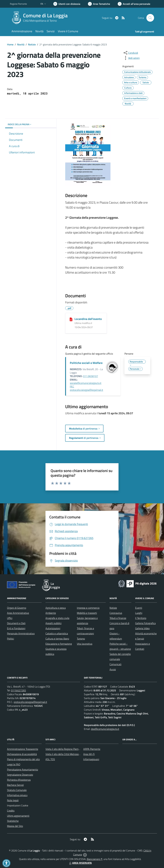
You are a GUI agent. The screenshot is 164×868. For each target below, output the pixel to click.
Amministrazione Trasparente (23, 749)
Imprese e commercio (88, 608)
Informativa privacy (17, 795)
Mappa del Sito (15, 826)
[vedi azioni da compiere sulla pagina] (131, 58)
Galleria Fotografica (145, 623)
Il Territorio (141, 618)
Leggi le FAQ (14, 764)
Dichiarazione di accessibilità (22, 754)
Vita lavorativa (85, 644)
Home (10, 44)
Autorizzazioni (53, 628)
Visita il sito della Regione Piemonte (64, 749)
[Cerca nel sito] (150, 18)
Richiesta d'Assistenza (19, 780)
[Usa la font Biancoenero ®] (67, 4)
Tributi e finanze (118, 618)
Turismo (81, 639)
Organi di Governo (17, 608)
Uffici (10, 618)
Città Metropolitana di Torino (40, 21)
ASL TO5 (50, 759)
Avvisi (113, 669)
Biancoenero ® (95, 859)
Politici (10, 639)
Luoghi (139, 613)
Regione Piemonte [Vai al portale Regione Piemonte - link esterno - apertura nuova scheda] (18, 4)
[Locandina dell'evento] (71, 319)
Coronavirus (116, 613)
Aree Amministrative (18, 613)
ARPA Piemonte (92, 749)
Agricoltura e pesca (56, 608)
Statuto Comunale (17, 790)
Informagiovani (91, 759)
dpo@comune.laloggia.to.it (105, 729)
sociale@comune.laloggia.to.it (86, 383)
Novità (21, 44)
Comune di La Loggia (45, 15)
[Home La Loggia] (41, 18)
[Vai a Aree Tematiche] (99, 4)
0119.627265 (18, 690)
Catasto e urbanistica (57, 633)
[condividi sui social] (131, 53)
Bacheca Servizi (15, 785)
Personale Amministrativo (21, 633)
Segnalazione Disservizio (20, 775)
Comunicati (115, 664)
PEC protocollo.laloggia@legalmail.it (86, 388)
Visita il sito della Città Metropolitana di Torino (70, 754)
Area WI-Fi (89, 754)
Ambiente (51, 613)
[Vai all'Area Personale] (134, 4)
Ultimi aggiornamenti (18, 816)
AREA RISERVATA (80, 863)
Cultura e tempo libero (57, 639)
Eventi (139, 608)
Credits (11, 811)
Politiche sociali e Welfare (86, 363)
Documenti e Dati (16, 623)
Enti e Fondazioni (16, 628)
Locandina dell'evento (88, 319)
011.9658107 (91, 376)
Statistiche (13, 821)
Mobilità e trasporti (87, 613)
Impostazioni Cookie (18, 805)
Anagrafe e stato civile (57, 618)
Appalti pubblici (53, 623)
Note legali (13, 800)
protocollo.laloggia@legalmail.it (30, 702)
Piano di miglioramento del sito (23, 759)
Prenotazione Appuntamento (23, 769)
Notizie (32, 44)
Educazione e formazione (59, 644)
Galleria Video (142, 628)
